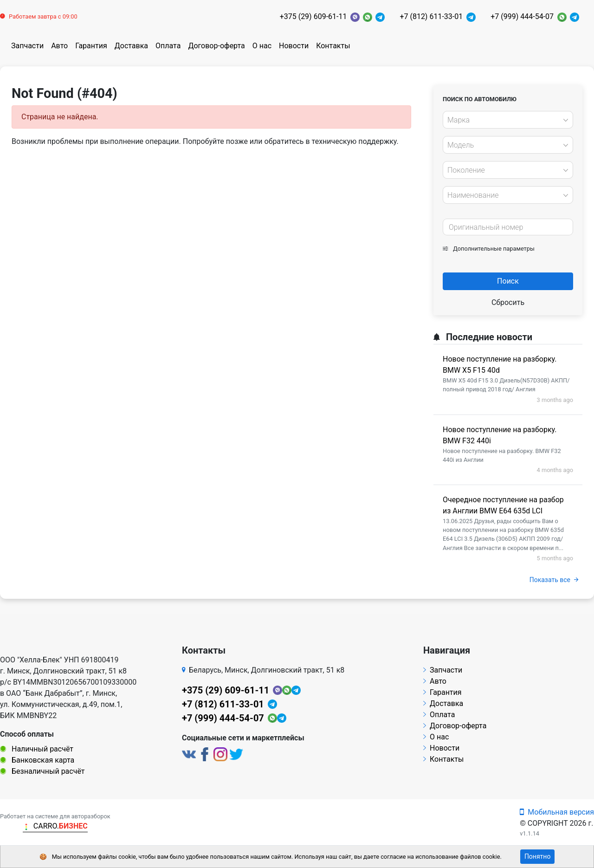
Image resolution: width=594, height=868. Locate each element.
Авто (59, 46)
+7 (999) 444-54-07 (522, 16)
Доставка (131, 46)
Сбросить (508, 302)
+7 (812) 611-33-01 (431, 16)
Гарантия (91, 46)
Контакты (333, 46)
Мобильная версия (557, 812)
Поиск (508, 281)
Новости (294, 46)
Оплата (168, 46)
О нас (262, 46)
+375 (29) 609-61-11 (313, 16)
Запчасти (27, 46)
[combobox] (508, 120)
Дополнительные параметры (489, 249)
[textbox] (505, 120)
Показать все (554, 580)
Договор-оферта (216, 46)
